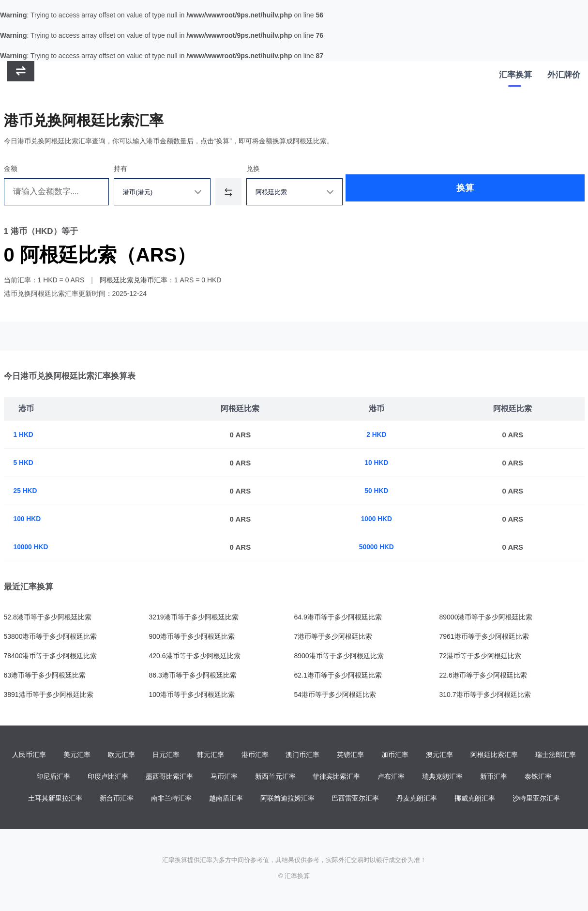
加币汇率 (395, 755)
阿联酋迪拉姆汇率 (287, 800)
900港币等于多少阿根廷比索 (192, 636)
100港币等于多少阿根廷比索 (192, 695)
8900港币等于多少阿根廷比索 (339, 656)
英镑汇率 (350, 755)
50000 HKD (379, 547)
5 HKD (24, 463)
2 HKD (379, 435)
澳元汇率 (439, 755)
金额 (11, 169)
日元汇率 (166, 755)
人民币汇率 (29, 755)
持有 (138, 169)
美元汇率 (77, 755)
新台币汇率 (117, 800)
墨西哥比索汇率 (169, 777)
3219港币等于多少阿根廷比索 (194, 617)
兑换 (292, 169)
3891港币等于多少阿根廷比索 (49, 695)
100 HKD (29, 519)
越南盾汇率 (226, 800)
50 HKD (379, 491)
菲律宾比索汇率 (336, 777)
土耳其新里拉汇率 (55, 800)
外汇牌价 (564, 78)
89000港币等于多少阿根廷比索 (486, 617)
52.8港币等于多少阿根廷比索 (48, 617)
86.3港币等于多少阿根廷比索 (193, 675)
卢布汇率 (391, 777)
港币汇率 (255, 755)
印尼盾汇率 (53, 777)
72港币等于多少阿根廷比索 (481, 656)
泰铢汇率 (538, 777)
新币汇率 (494, 777)
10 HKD (379, 463)
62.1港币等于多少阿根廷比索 (338, 675)
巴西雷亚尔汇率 (355, 800)
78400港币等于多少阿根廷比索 (51, 656)
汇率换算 (515, 78)
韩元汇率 (211, 755)
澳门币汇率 (302, 755)
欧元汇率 (121, 755)
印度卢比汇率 (108, 777)
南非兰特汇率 (171, 800)
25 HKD (26, 491)
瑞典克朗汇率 (442, 777)
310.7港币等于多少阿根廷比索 (485, 695)
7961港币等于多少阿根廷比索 (484, 636)
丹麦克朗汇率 (417, 800)
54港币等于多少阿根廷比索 (335, 695)
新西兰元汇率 (275, 777)
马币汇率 (224, 777)
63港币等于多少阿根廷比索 (45, 675)
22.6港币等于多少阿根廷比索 (483, 675)
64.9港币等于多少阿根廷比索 (338, 617)
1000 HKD (379, 519)
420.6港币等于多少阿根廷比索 (195, 656)
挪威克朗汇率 (475, 800)
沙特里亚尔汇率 (536, 800)
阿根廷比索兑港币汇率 (134, 280)
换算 (438, 192)
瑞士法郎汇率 (556, 755)
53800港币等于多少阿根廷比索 (51, 636)
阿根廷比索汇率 (494, 755)
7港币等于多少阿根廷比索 (333, 636)
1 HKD (24, 435)
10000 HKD (32, 547)
